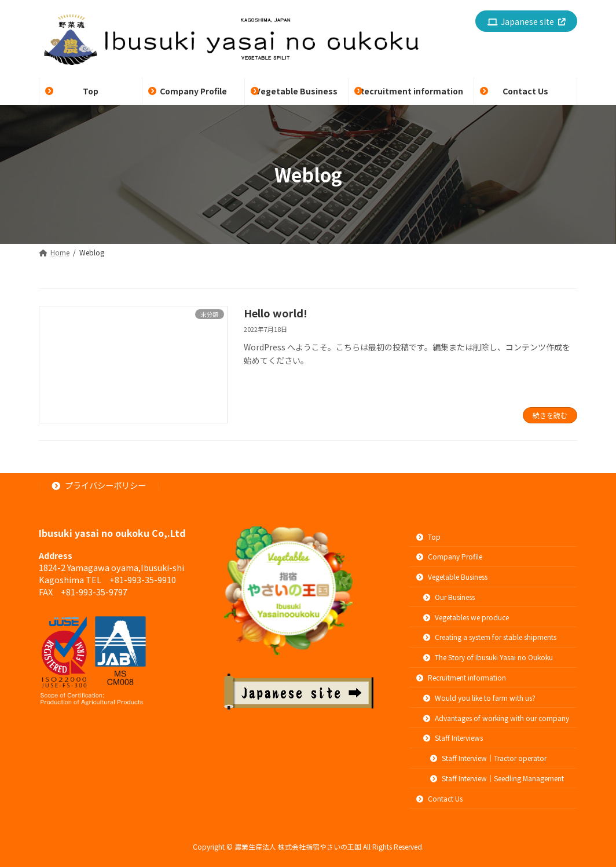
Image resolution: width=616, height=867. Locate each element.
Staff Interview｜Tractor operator (488, 758)
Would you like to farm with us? (479, 698)
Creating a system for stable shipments (490, 637)
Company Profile (449, 556)
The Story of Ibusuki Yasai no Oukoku (488, 657)
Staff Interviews (453, 738)
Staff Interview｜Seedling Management (497, 778)
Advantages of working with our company (496, 718)
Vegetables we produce (466, 617)
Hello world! (276, 313)
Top (428, 537)
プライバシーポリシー (99, 485)
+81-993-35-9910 (143, 579)
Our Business (449, 597)
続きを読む (550, 415)
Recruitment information (461, 677)
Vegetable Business (452, 577)
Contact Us (439, 798)
